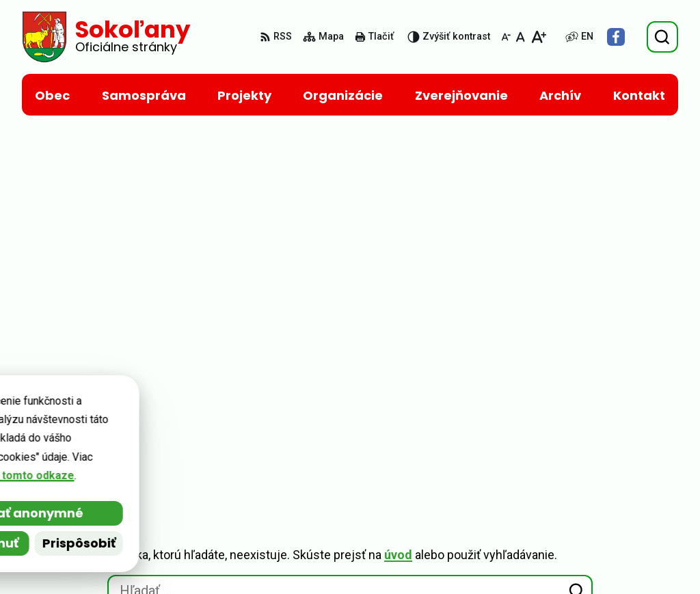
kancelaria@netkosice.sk (612, 541)
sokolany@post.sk (594, 525)
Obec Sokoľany (142, 424)
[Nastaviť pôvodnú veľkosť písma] (521, 37)
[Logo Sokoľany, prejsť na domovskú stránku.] (106, 37)
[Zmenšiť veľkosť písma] (506, 37)
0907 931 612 (580, 508)
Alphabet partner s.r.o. (209, 410)
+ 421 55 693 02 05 (594, 492)
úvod (398, 191)
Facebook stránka (594, 557)
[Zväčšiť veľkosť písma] (538, 37)
